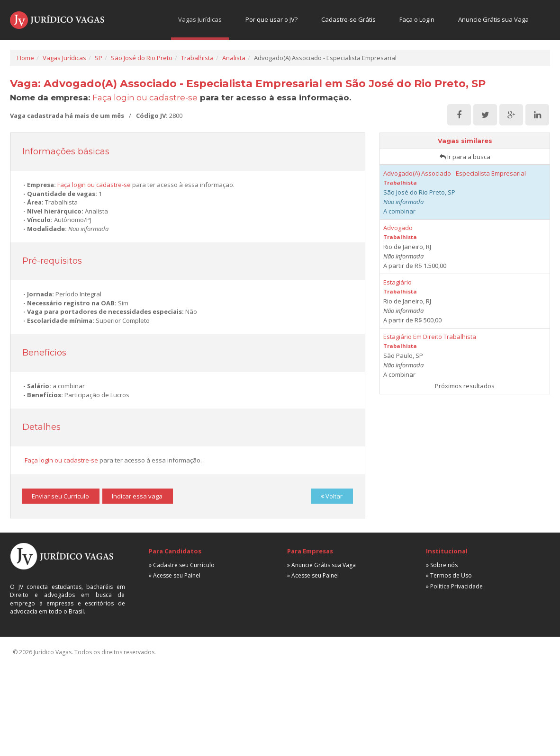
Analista (234, 58)
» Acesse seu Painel (175, 575)
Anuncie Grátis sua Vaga (493, 19)
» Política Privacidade (454, 586)
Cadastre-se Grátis (348, 19)
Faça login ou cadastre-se (145, 98)
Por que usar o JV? (271, 19)
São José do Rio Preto (142, 58)
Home (26, 58)
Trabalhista (197, 58)
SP (99, 58)
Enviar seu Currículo (60, 496)
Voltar (332, 496)
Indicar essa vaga (137, 496)
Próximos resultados (465, 386)
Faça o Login (417, 19)
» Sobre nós (442, 565)
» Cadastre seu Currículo (182, 565)
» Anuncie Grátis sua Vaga (321, 565)
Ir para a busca (465, 157)
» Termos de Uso (449, 575)
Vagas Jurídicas (200, 19)
